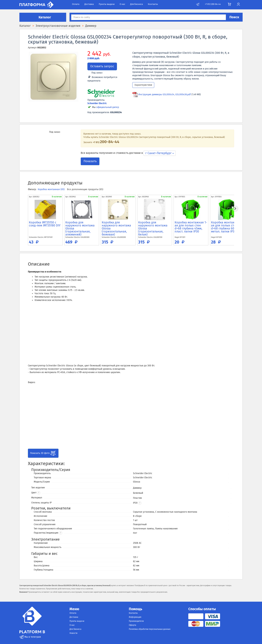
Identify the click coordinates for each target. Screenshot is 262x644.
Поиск (234, 17)
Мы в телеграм (30, 637)
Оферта (133, 625)
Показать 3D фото (43, 453)
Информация (135, 617)
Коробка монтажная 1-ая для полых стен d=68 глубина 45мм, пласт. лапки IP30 (191, 227)
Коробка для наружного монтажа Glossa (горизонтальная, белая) (153, 228)
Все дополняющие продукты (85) (85, 189)
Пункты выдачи (107, 4)
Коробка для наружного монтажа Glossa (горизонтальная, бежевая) (116, 228)
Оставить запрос (102, 66)
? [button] (39, 493)
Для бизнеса (137, 4)
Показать (90, 161)
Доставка (89, 4)
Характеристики (143, 85)
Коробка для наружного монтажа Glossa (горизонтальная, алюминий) (80, 228)
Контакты (153, 4)
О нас (122, 4)
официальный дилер (108, 107)
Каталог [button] (43, 17)
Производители (136, 621)
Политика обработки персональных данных (150, 629)
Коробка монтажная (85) (52, 189)
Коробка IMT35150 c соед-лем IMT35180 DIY (45, 224)
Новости (73, 633)
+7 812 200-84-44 (213, 4)
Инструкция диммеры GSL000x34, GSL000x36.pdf (165, 94)
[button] (140, 503)
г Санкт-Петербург (160, 153)
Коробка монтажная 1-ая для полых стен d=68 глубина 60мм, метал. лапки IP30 (227, 227)
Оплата (76, 4)
